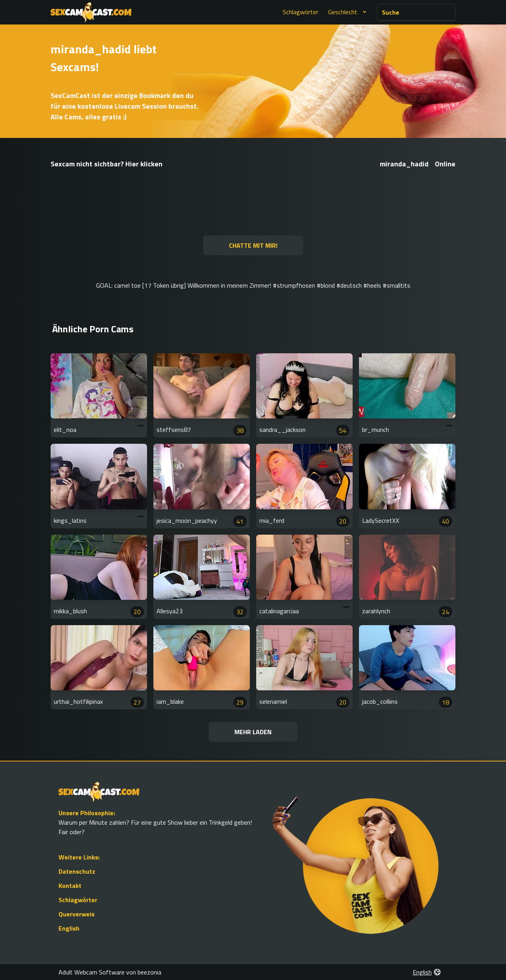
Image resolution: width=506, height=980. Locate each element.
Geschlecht (348, 12)
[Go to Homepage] (91, 12)
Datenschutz (77, 871)
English (69, 928)
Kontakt (70, 886)
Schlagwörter (300, 12)
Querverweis (76, 914)
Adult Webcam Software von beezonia (110, 972)
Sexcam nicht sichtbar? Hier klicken (107, 164)
